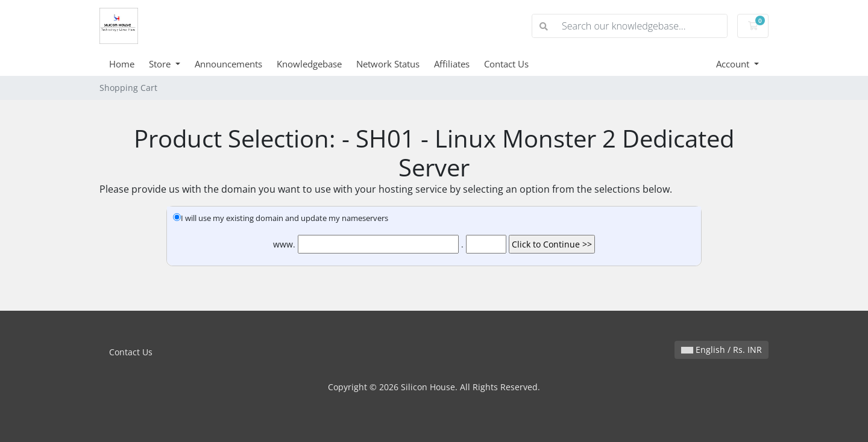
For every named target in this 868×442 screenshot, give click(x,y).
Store (161, 64)
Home (122, 64)
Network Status (388, 64)
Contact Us (506, 64)
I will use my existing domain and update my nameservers (281, 218)
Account (734, 64)
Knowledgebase (309, 64)
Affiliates (452, 64)
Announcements (228, 64)
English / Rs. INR (722, 350)
